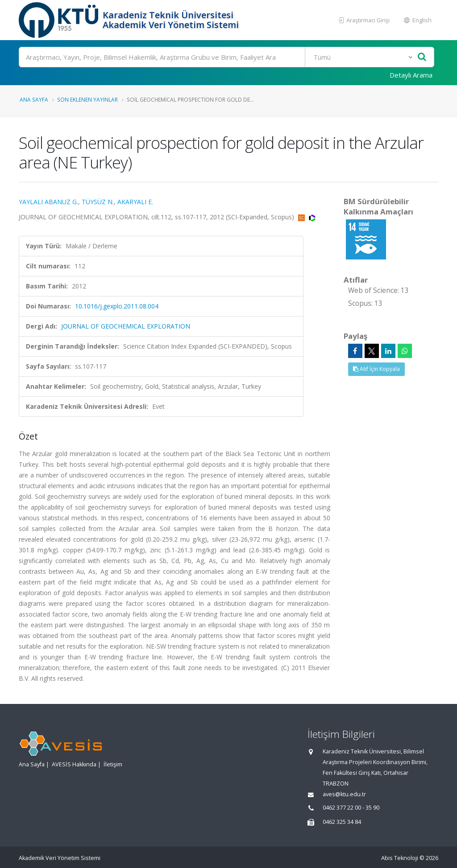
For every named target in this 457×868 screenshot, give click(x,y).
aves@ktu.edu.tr (344, 794)
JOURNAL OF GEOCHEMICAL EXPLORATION (126, 326)
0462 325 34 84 (342, 822)
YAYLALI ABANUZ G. (48, 202)
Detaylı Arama (411, 75)
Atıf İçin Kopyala (376, 369)
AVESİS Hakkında (74, 764)
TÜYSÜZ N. (98, 202)
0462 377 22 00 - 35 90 (351, 808)
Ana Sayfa (34, 99)
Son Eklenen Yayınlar (87, 99)
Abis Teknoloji (400, 858)
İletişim (113, 764)
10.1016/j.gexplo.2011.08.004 (117, 306)
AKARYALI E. (135, 202)
